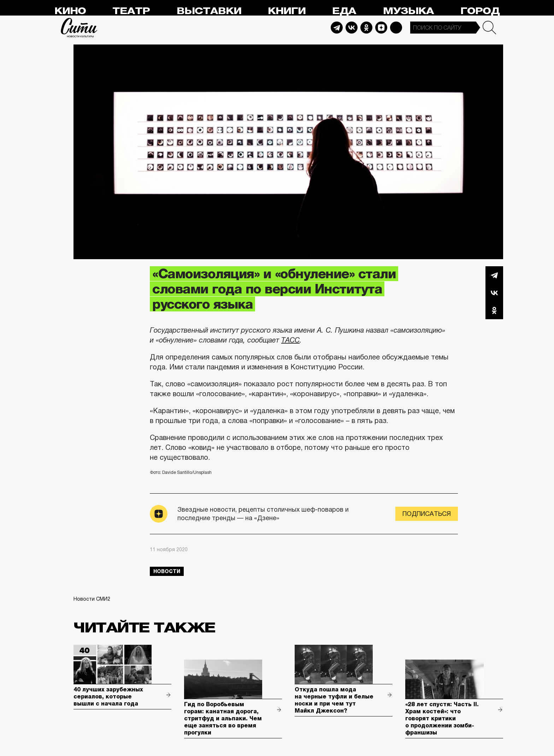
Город (480, 11)
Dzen (381, 28)
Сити (79, 28)
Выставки (209, 11)
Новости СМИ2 (92, 599)
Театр (131, 11)
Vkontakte (352, 28)
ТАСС (290, 340)
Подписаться (427, 514)
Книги (287, 11)
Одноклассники (494, 310)
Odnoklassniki (366, 28)
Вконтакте (494, 293)
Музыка (408, 11)
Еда (344, 11)
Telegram (337, 28)
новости (167, 571)
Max (396, 28)
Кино (70, 11)
